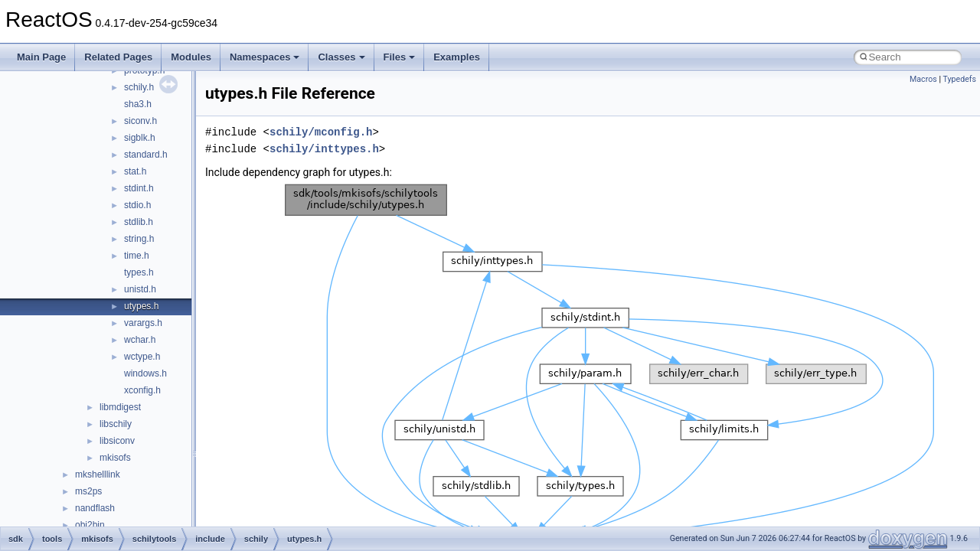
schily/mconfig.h (321, 132)
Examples (457, 57)
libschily (116, 424)
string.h (139, 239)
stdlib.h (139, 222)
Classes (341, 57)
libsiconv (117, 441)
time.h (137, 256)
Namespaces (265, 57)
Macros (923, 79)
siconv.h (140, 121)
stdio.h (137, 205)
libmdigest (120, 407)
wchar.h (140, 340)
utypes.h (141, 306)
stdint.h (139, 188)
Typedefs (959, 79)
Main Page (41, 57)
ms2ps (88, 491)
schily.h (139, 87)
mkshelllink (98, 474)
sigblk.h (140, 138)
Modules (191, 57)
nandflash (95, 508)
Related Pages (118, 57)
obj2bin (90, 525)
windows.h (145, 373)
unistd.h (140, 289)
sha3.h (138, 104)
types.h (139, 272)
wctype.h (142, 357)
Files (400, 57)
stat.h (135, 171)
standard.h (146, 155)
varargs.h (143, 323)
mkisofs (115, 458)
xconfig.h (142, 390)
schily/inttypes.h (324, 149)
